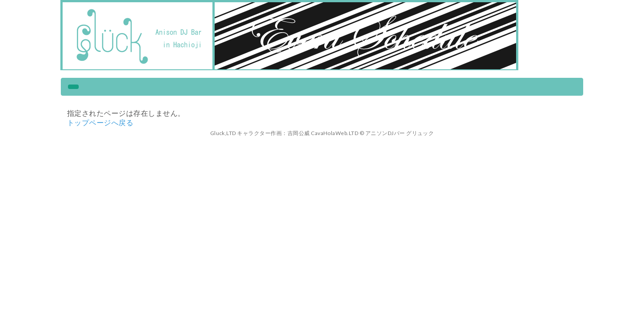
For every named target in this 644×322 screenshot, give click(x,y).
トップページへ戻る (100, 122)
